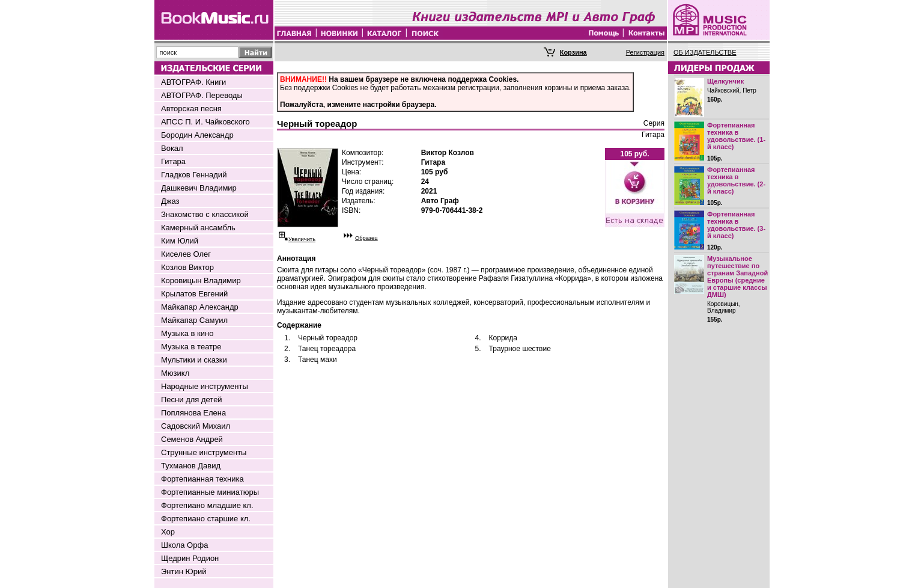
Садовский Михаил (196, 426)
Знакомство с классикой (205, 214)
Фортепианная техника (202, 479)
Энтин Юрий (184, 571)
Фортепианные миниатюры (210, 492)
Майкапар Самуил (194, 320)
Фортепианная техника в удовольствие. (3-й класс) (736, 225)
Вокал (172, 148)
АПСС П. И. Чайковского (205, 122)
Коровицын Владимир (201, 280)
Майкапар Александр (200, 307)
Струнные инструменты (204, 452)
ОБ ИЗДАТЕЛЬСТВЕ (705, 52)
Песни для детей (192, 400)
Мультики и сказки (194, 360)
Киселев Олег (186, 254)
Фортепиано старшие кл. (206, 519)
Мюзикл (175, 373)
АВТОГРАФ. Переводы (202, 95)
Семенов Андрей (192, 439)
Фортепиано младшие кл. (207, 505)
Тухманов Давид (191, 466)
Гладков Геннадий (194, 175)
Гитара (173, 161)
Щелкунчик (725, 81)
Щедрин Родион (190, 558)
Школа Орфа (184, 545)
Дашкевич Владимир (199, 188)
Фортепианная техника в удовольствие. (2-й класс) (736, 180)
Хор (168, 532)
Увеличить (302, 239)
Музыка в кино (187, 333)
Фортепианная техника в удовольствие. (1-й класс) (736, 136)
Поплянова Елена (193, 413)
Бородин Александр (197, 135)
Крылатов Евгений (194, 294)
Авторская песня (191, 109)
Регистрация (645, 52)
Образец (366, 238)
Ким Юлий (180, 241)
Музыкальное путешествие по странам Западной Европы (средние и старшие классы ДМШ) (737, 277)
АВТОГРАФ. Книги (193, 82)
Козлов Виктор (187, 267)
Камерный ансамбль (198, 228)
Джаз (170, 201)
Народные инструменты (205, 386)
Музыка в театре (191, 347)
